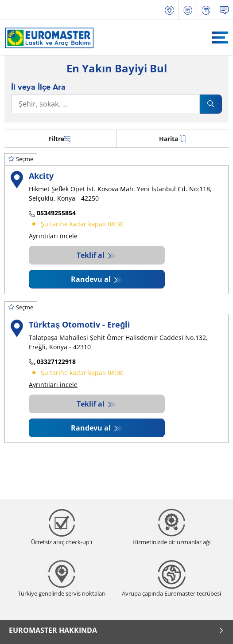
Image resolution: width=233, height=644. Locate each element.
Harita (173, 139)
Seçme (21, 159)
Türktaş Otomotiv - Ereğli (80, 324)
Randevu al (92, 279)
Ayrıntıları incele (53, 236)
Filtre (59, 139)
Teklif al (91, 255)
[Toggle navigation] (220, 38)
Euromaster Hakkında (116, 630)
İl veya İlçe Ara (38, 87)
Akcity (41, 176)
